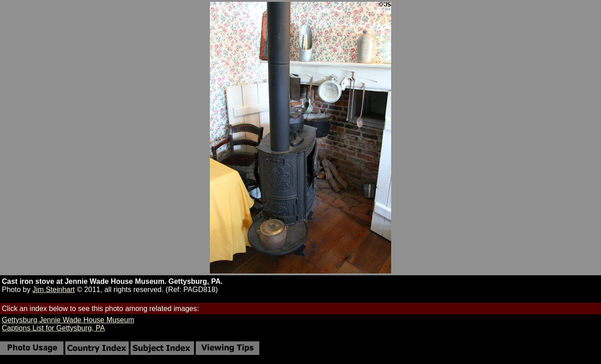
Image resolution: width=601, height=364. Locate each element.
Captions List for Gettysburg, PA (53, 328)
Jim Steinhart (54, 290)
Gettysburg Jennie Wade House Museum (68, 320)
